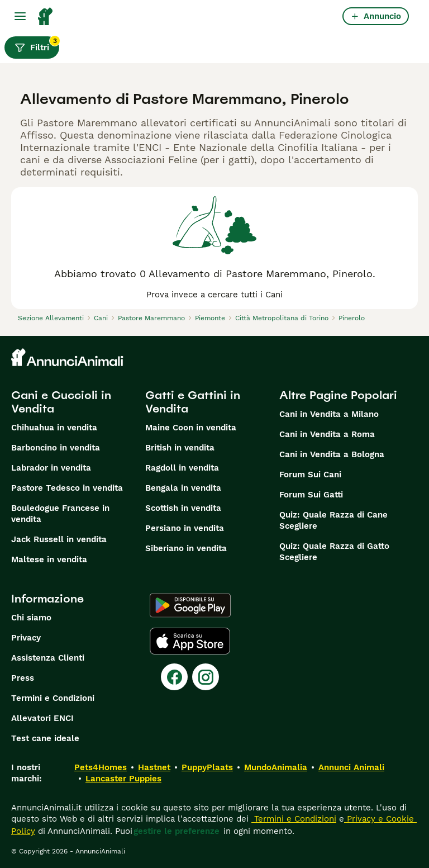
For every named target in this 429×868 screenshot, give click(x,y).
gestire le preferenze (177, 831)
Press (23, 678)
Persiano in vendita (185, 528)
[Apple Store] (190, 641)
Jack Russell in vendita (59, 539)
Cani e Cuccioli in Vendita (61, 402)
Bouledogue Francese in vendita (60, 514)
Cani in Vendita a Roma (327, 434)
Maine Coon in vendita (191, 428)
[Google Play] (190, 605)
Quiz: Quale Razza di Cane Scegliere (333, 520)
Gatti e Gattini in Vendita (193, 402)
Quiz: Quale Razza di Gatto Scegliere (334, 552)
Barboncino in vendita (56, 448)
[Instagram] (206, 677)
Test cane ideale (45, 738)
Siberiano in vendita (186, 548)
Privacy (26, 638)
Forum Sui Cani (310, 475)
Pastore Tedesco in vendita (67, 488)
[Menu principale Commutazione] (20, 16)
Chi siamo (31, 618)
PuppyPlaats (207, 767)
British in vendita (180, 448)
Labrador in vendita (51, 468)
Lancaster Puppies (123, 779)
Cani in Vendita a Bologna (332, 454)
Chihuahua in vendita (54, 428)
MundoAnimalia (276, 767)
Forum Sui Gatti (311, 495)
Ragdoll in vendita (182, 468)
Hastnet (154, 767)
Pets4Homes (101, 767)
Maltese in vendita (49, 559)
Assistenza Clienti (48, 658)
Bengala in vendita (183, 488)
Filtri (37, 45)
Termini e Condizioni (53, 698)
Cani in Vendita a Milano (329, 414)
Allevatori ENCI (42, 718)
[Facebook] (174, 677)
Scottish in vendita (183, 508)
